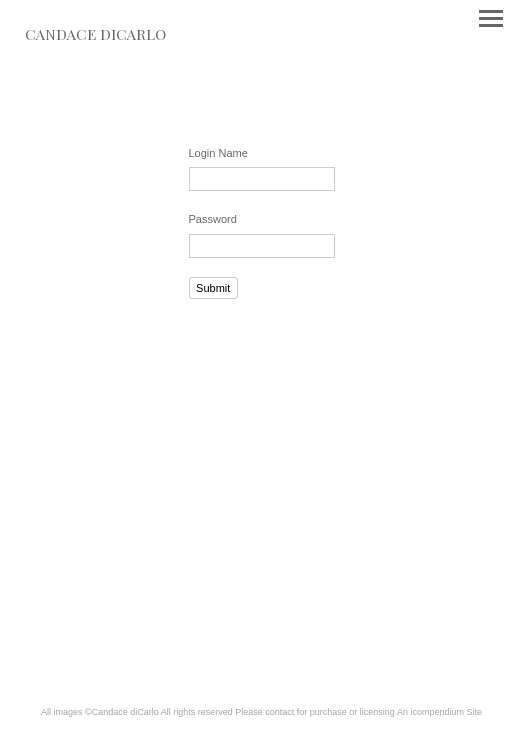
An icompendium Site (439, 712)
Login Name (218, 153)
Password (213, 219)
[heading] (95, 36)
